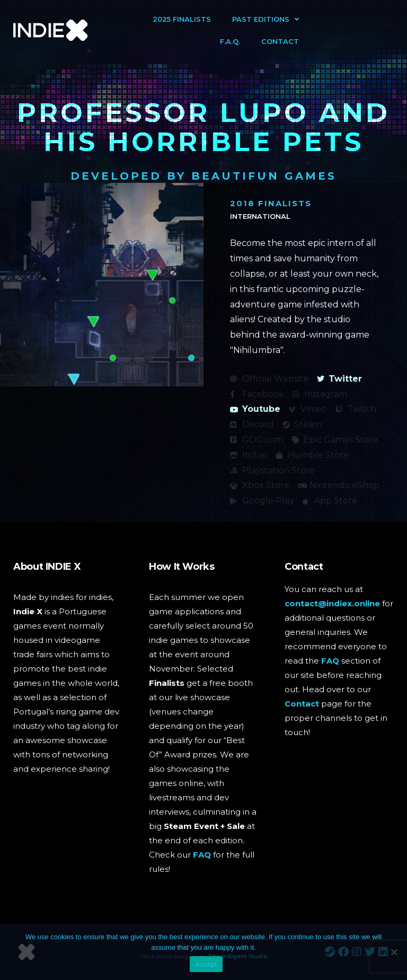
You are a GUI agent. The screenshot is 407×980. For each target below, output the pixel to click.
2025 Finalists (182, 19)
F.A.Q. (230, 41)
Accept (206, 964)
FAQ (202, 855)
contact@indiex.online (332, 603)
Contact (280, 41)
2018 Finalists (271, 203)
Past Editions (266, 19)
